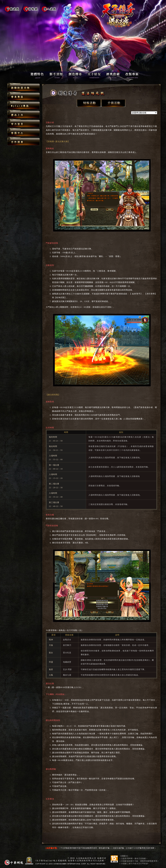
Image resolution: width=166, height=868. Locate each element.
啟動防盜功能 (23, 87)
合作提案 (23, 141)
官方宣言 (23, 123)
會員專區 (23, 96)
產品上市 (23, 114)
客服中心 (23, 132)
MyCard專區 (23, 105)
